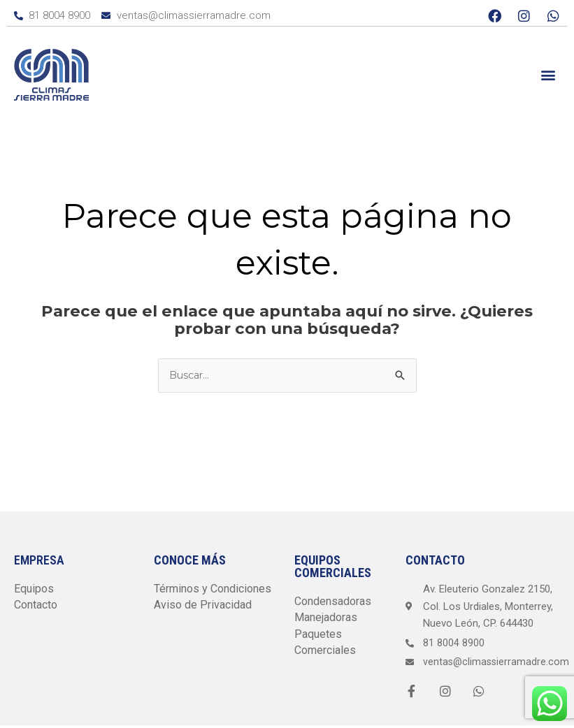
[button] (548, 74)
